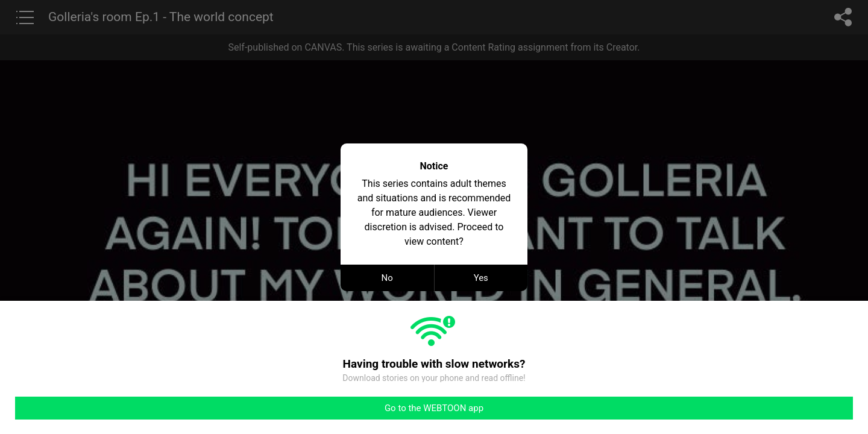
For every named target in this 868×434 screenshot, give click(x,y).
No (387, 278)
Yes (481, 278)
